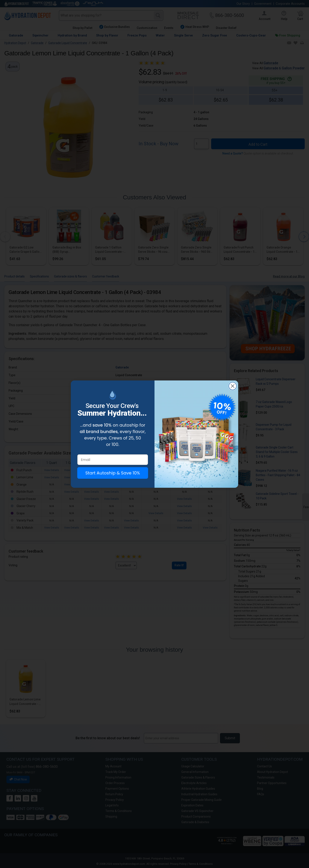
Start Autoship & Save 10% (113, 473)
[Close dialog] (233, 386)
